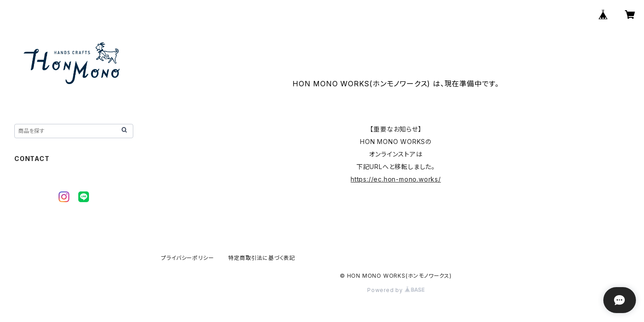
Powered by (396, 290)
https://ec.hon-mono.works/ (396, 179)
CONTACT (32, 159)
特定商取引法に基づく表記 (262, 258)
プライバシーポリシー (187, 258)
